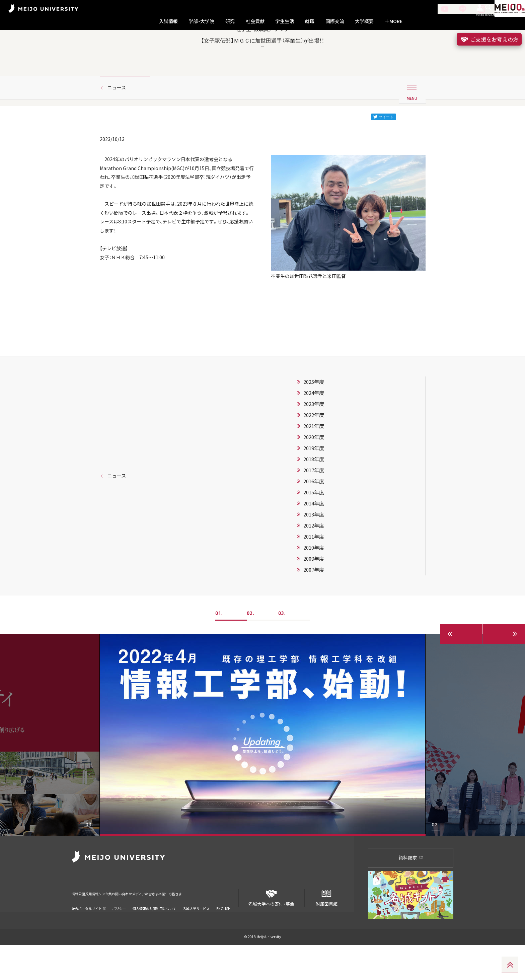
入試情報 (168, 21)
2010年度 (314, 583)
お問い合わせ (153, 924)
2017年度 (314, 506)
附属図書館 (326, 930)
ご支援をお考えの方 (489, 39)
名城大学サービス (196, 935)
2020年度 (314, 473)
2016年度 (314, 517)
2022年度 (314, 450)
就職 (310, 21)
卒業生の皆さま (227, 924)
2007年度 (314, 605)
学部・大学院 (201, 21)
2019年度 (314, 484)
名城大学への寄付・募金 (272, 930)
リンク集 (126, 924)
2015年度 (314, 528)
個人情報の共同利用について (154, 935)
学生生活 (285, 21)
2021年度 (314, 462)
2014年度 (314, 539)
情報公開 (80, 924)
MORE (394, 21)
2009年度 (314, 594)
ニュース (119, 118)
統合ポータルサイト (89, 935)
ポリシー (119, 935)
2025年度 (314, 417)
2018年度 (314, 495)
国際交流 (335, 21)
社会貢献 (255, 21)
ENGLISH (223, 935)
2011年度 (314, 572)
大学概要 (364, 21)
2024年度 (314, 428)
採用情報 (103, 924)
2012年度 (314, 561)
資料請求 (411, 893)
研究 (230, 21)
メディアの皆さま (189, 924)
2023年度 (314, 439)
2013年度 (314, 550)
